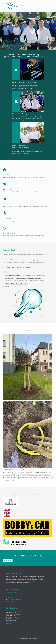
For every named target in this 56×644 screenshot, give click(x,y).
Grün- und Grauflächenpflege (14, 599)
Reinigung (10, 598)
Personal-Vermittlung (12, 592)
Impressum (9, 622)
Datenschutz (9, 624)
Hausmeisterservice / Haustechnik (16, 594)
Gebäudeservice (11, 596)
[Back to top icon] (28, 634)
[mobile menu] (54, 3)
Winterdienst (10, 601)
